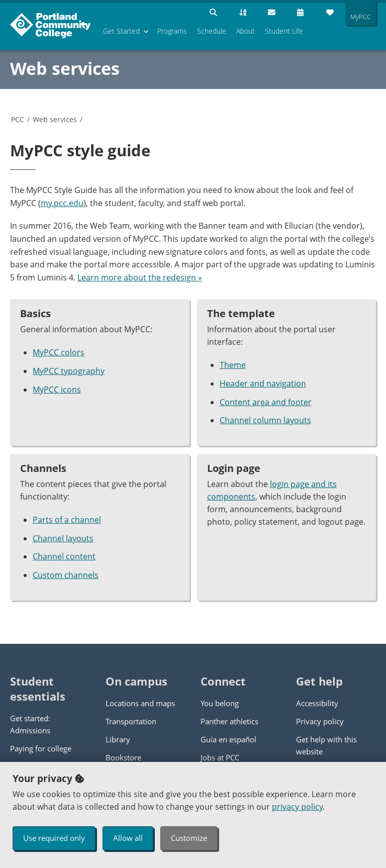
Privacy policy (320, 721)
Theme (233, 365)
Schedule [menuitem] (212, 31)
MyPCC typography (69, 371)
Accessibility (317, 703)
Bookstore (123, 757)
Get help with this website (326, 745)
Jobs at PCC (220, 757)
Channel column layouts (265, 420)
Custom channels (66, 575)
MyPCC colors (59, 352)
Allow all (128, 838)
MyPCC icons (57, 390)
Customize (189, 838)
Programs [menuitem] (172, 31)
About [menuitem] (246, 31)
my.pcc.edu (62, 203)
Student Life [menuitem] (284, 31)
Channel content (64, 556)
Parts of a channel (67, 520)
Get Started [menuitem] (121, 31)
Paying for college (41, 748)
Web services (65, 68)
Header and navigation (263, 383)
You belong (220, 703)
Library (118, 739)
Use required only (54, 838)
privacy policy (297, 807)
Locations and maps (140, 703)
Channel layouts (63, 538)
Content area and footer (266, 402)
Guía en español (228, 739)
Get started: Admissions (30, 724)
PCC (18, 119)
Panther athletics (229, 721)
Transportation (131, 721)
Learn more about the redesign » (140, 277)
